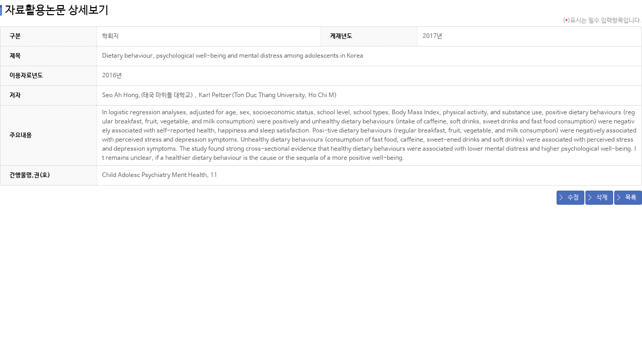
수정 (573, 198)
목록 (631, 198)
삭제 (602, 198)
